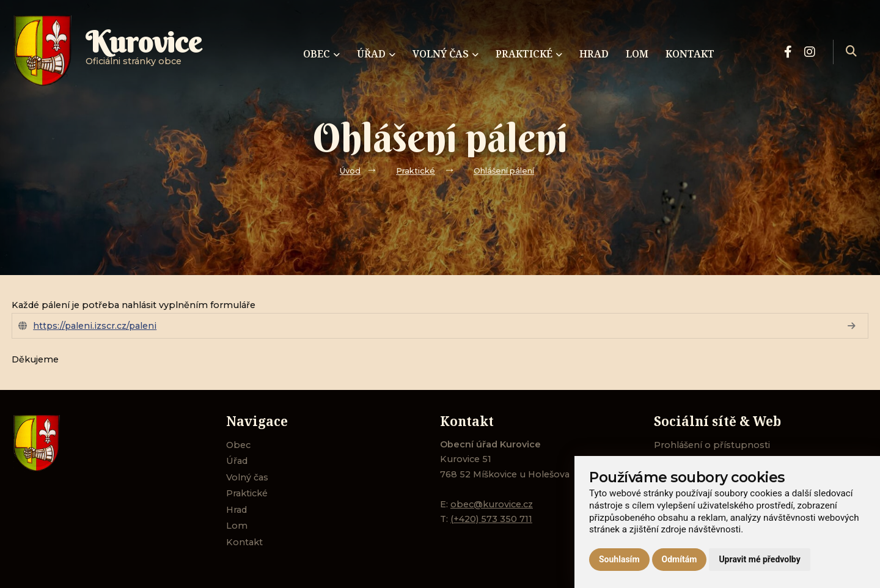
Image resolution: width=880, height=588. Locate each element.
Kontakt (244, 542)
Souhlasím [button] (619, 559)
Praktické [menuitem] (529, 54)
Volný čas (247, 477)
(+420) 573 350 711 (491, 519)
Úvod (350, 171)
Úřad (237, 461)
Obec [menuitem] (321, 54)
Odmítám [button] (680, 559)
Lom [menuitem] (637, 54)
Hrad (237, 510)
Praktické (416, 171)
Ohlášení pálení (504, 171)
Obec (238, 445)
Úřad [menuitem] (376, 54)
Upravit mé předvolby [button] (759, 559)
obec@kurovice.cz (492, 504)
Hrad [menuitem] (594, 54)
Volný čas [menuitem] (446, 54)
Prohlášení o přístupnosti (712, 445)
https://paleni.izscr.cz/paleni (95, 326)
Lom (237, 526)
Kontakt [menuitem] (690, 54)
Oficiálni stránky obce (144, 52)
